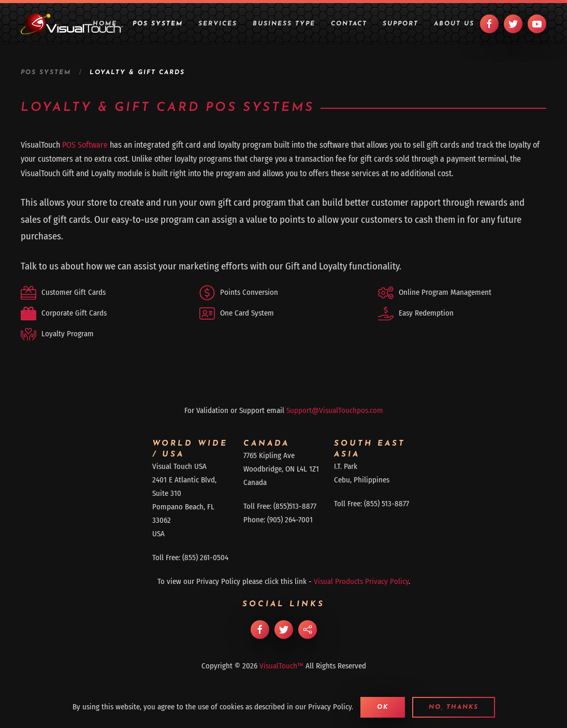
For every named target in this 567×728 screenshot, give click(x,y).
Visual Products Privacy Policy (361, 581)
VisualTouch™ (281, 666)
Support (401, 24)
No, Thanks (454, 707)
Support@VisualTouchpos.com (335, 410)
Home (105, 24)
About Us (454, 24)
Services (218, 24)
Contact (349, 24)
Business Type (284, 24)
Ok (383, 707)
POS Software (85, 145)
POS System (158, 24)
